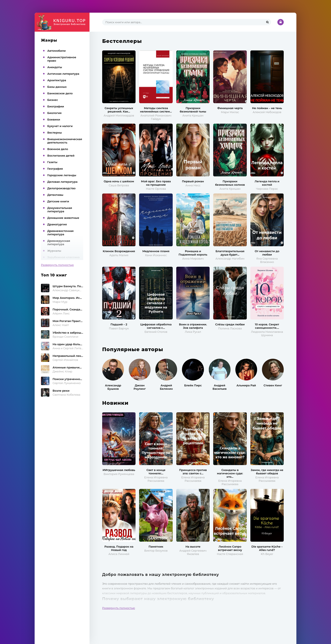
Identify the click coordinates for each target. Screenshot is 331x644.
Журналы (54, 251)
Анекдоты (55, 67)
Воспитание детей (61, 156)
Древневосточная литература (60, 233)
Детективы (55, 195)
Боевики (54, 119)
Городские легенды (62, 175)
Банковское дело (60, 93)
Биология (54, 113)
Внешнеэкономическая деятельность (65, 141)
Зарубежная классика (63, 257)
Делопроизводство (61, 188)
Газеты (52, 162)
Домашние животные (63, 218)
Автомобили (56, 51)
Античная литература (63, 74)
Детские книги (58, 201)
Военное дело (58, 149)
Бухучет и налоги (60, 126)
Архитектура (57, 80)
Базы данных (57, 87)
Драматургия (57, 224)
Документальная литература (60, 210)
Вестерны (55, 133)
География (55, 169)
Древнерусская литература (59, 242)
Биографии (56, 106)
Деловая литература (62, 182)
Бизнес (53, 100)
